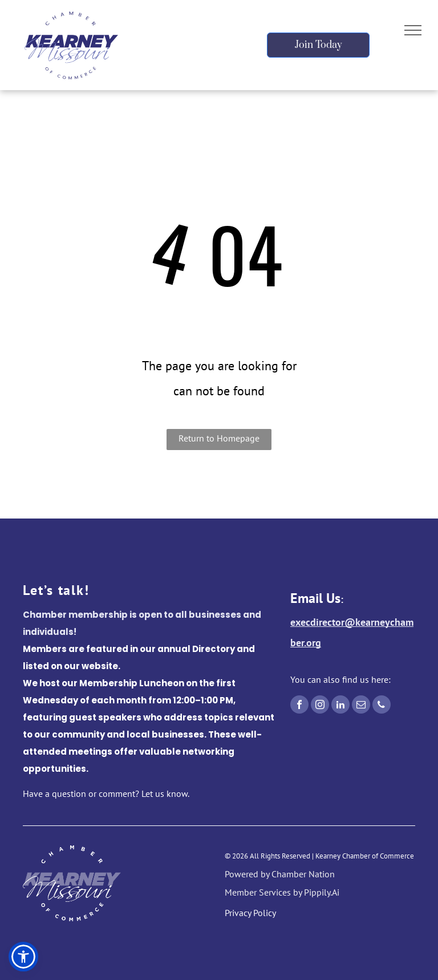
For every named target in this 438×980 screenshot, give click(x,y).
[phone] (382, 706)
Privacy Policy (250, 913)
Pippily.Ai (322, 892)
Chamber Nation (303, 874)
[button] (23, 957)
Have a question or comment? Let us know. (106, 793)
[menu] (413, 30)
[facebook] (299, 706)
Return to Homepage (219, 438)
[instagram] (320, 706)
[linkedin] (340, 706)
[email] (361, 706)
